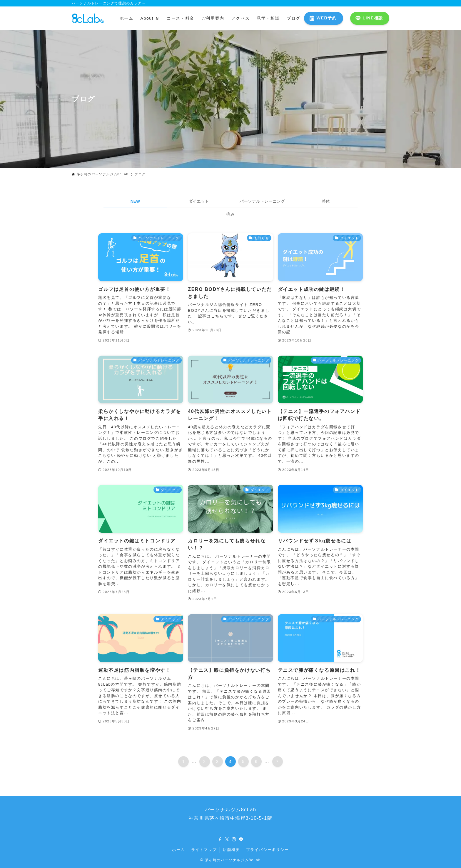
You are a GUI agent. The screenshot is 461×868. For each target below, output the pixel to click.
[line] (241, 839)
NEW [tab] (135, 201)
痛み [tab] (230, 214)
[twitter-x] (227, 839)
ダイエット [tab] (199, 201)
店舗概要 (231, 850)
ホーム (178, 850)
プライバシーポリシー (268, 850)
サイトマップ (204, 850)
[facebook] (220, 839)
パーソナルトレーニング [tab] (262, 201)
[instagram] (234, 839)
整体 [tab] (326, 201)
